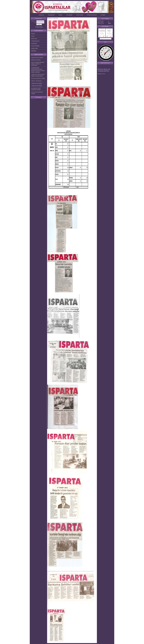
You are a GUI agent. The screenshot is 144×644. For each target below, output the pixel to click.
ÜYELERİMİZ (69, 15)
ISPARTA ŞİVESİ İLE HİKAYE (37, 58)
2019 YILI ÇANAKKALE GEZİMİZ (38, 78)
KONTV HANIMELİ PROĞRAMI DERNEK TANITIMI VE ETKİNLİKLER (38, 64)
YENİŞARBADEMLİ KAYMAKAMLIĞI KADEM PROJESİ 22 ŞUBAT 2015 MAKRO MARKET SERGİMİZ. (38, 70)
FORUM (60, 15)
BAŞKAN (33, 34)
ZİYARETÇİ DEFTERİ (92, 15)
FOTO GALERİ (80, 15)
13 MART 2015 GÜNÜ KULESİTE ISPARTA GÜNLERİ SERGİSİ (38, 75)
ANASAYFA (41, 15)
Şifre (35, 23)
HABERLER (34, 51)
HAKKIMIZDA (51, 15)
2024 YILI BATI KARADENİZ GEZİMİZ (37, 93)
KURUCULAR (34, 39)
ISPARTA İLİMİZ (35, 48)
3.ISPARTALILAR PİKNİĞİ (37, 86)
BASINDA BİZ (34, 44)
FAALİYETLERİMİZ (35, 46)
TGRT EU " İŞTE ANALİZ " (37, 81)
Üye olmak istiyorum (39, 27)
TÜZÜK (33, 36)
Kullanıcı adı (34, 21)
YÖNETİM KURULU (35, 41)
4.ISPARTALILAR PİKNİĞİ (37, 83)
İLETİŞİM (103, 15)
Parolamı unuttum (39, 26)
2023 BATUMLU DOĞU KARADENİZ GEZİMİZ (36, 89)
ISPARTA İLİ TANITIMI (36, 60)
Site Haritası (39, 100)
